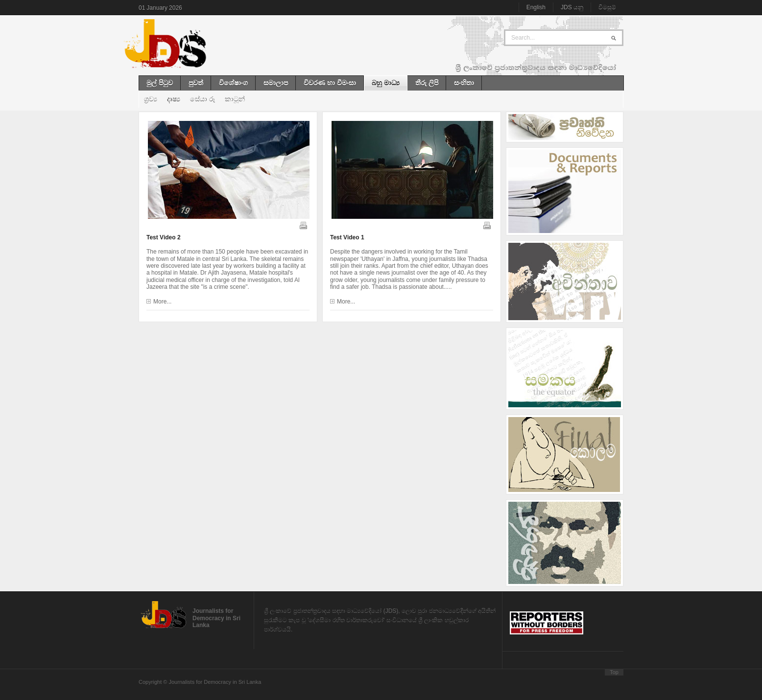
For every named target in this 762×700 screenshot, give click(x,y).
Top (614, 672)
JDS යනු (572, 7)
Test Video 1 (347, 237)
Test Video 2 (164, 237)
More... (162, 302)
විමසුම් (607, 7)
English (536, 7)
